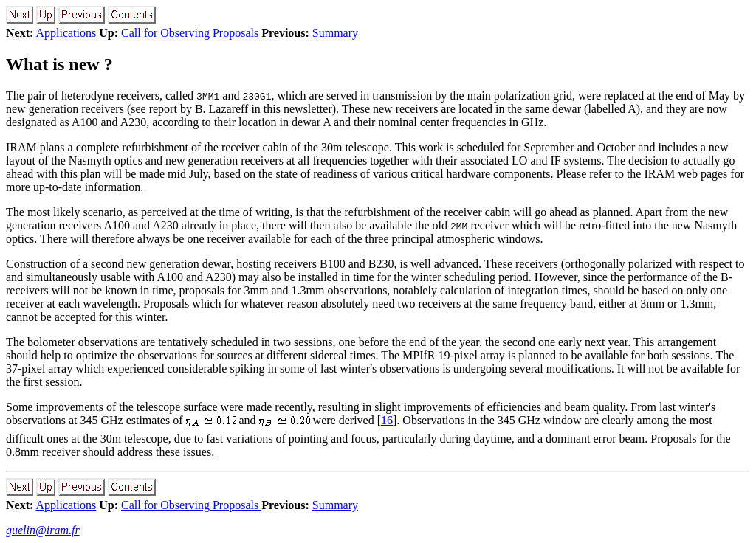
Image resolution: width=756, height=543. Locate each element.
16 (387, 420)
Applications (66, 33)
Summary (335, 33)
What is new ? (59, 64)
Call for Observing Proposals (191, 33)
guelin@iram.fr (43, 530)
